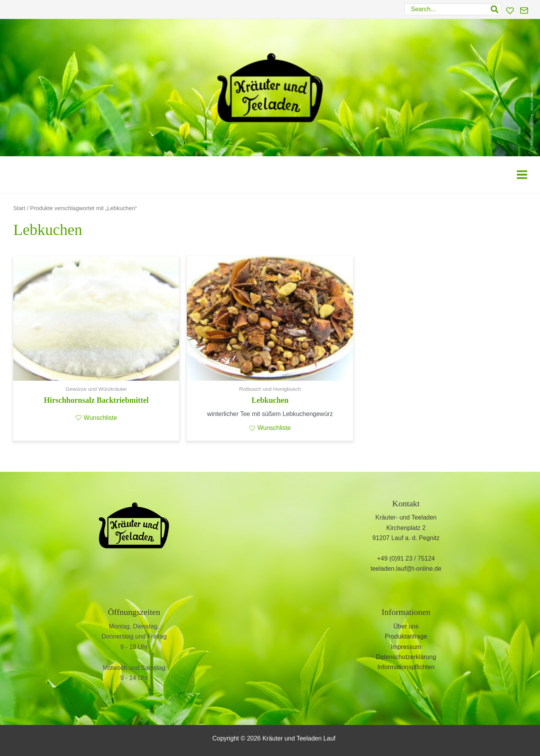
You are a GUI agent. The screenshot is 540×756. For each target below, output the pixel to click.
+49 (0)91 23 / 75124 (406, 558)
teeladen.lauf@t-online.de (406, 569)
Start (19, 208)
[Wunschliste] (510, 11)
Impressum (406, 647)
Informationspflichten (406, 667)
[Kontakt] (524, 10)
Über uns (406, 626)
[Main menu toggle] (522, 175)
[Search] (495, 9)
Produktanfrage (406, 636)
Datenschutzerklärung (406, 657)
